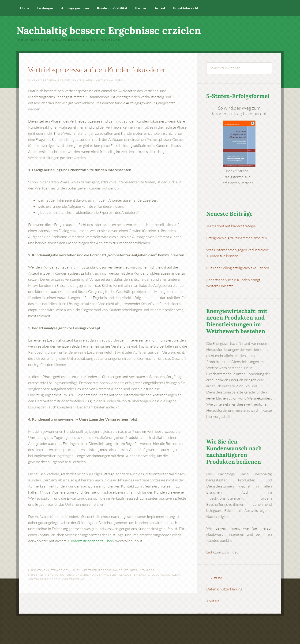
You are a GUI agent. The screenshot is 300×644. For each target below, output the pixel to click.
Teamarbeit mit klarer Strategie (231, 226)
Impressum (215, 577)
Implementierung (43, 586)
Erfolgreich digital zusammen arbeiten (237, 238)
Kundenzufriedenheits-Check (91, 552)
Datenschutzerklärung (224, 589)
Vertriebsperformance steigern (110, 581)
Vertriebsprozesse (44, 591)
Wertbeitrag (73, 591)
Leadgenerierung (135, 586)
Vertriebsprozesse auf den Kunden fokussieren (91, 74)
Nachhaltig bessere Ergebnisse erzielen (109, 30)
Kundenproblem (104, 586)
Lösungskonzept (166, 586)
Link (210, 552)
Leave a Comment (111, 91)
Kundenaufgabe (74, 586)
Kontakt (213, 601)
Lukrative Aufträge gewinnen (54, 581)
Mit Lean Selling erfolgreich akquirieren (238, 268)
